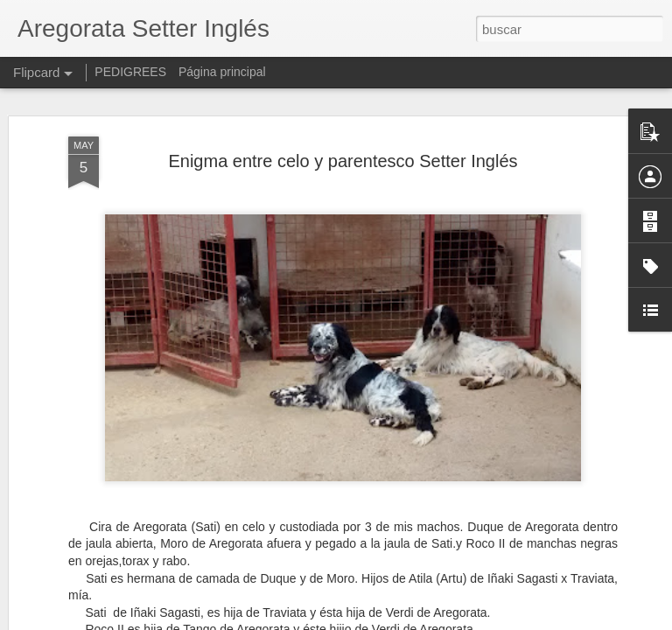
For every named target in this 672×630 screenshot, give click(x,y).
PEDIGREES (130, 72)
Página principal (222, 72)
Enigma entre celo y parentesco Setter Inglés (343, 161)
